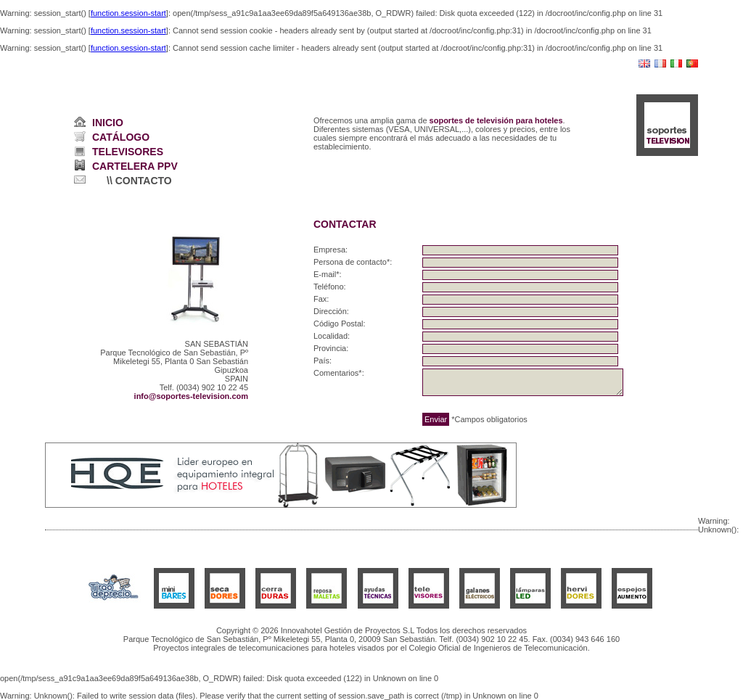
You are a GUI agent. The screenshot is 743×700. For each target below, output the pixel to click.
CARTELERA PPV (135, 166)
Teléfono (329, 287)
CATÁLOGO (121, 137)
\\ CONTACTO (139, 181)
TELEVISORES (128, 152)
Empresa (329, 250)
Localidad (331, 336)
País (321, 361)
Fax (320, 299)
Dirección (330, 311)
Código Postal (338, 324)
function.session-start (128, 13)
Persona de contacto (350, 262)
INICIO (108, 123)
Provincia (330, 348)
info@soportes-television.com (191, 396)
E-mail (325, 274)
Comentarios (336, 373)
